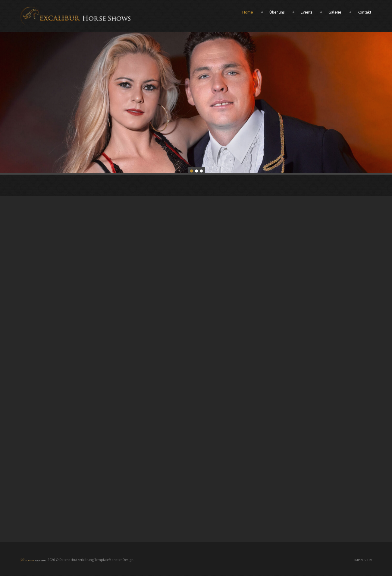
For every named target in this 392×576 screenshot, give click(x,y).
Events (307, 13)
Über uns (278, 13)
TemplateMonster (108, 560)
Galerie (336, 13)
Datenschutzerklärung (77, 560)
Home (249, 13)
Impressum (363, 561)
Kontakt (365, 13)
